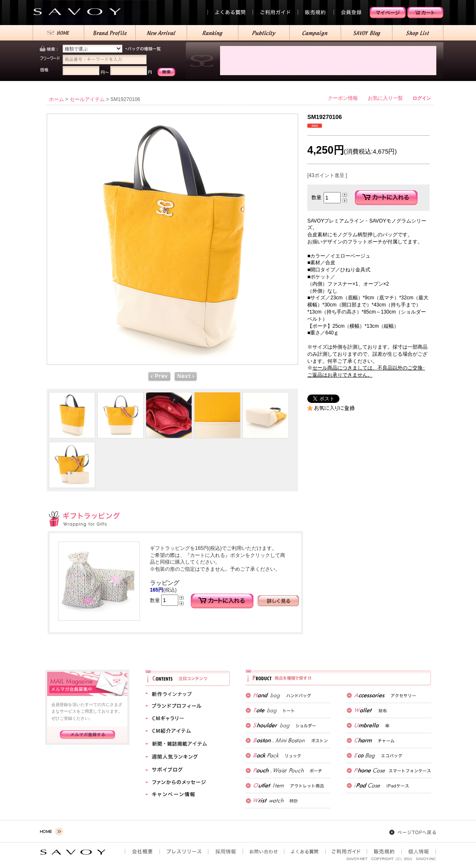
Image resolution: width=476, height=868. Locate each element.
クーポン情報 (343, 98)
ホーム (56, 99)
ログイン (422, 98)
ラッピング (165, 583)
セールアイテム (87, 99)
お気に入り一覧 (385, 98)
